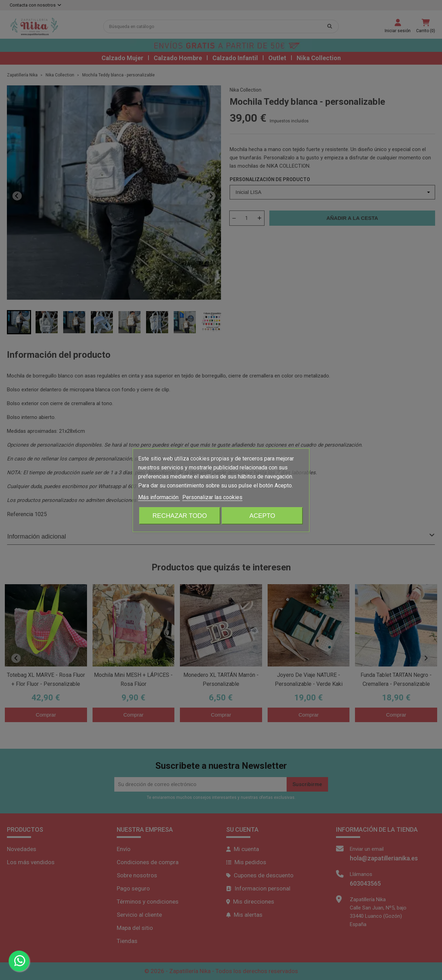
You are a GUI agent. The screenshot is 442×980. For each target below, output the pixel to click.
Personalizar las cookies (212, 497)
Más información (159, 497)
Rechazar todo (180, 516)
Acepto (262, 516)
